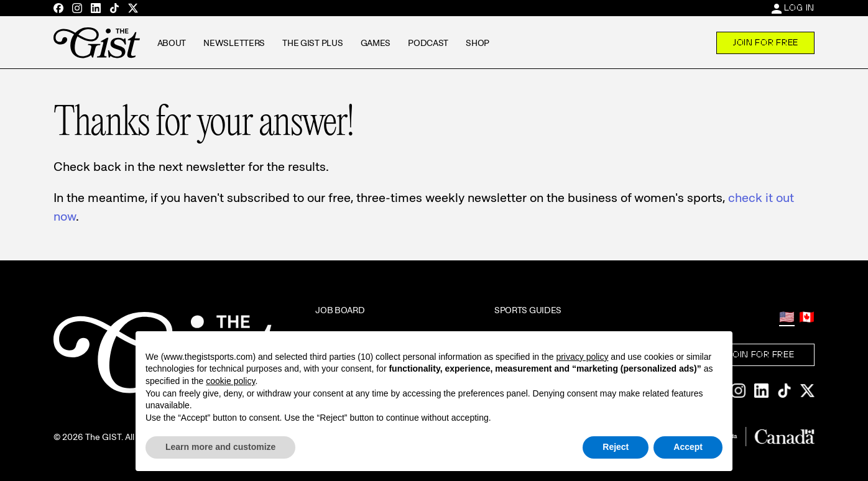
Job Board (340, 310)
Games (376, 43)
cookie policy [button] (230, 381)
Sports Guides (528, 310)
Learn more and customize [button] (220, 447)
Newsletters (234, 43)
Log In (799, 7)
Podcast (428, 43)
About (172, 43)
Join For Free (765, 42)
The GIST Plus (312, 43)
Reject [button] (616, 447)
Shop (478, 43)
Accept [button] (688, 447)
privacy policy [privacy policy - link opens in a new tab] (582, 357)
